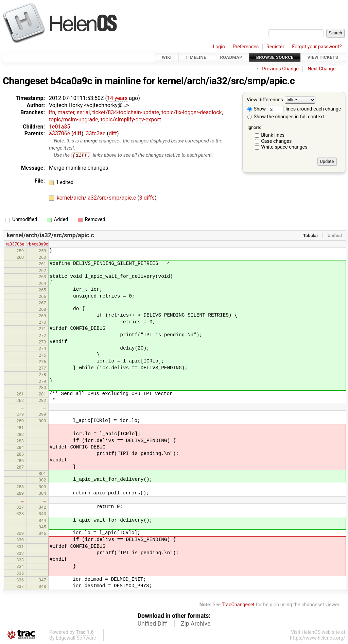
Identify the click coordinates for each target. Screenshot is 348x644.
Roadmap (231, 57)
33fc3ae (96, 133)
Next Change (321, 69)
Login (219, 47)
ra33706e (15, 244)
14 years (117, 98)
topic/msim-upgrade (74, 120)
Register (275, 47)
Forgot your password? (317, 47)
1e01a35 (59, 127)
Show (257, 109)
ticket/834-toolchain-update (126, 112)
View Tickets (323, 57)
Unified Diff (152, 624)
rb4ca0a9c (38, 244)
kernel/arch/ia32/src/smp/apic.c (226, 81)
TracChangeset (238, 605)
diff (77, 133)
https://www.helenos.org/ (318, 638)
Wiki (167, 57)
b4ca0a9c (71, 81)
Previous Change (280, 69)
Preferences (246, 47)
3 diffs (147, 198)
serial (83, 112)
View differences (265, 100)
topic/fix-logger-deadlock (192, 112)
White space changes (284, 147)
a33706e (59, 133)
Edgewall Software (76, 638)
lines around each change (304, 109)
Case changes (276, 141)
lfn (52, 112)
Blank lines (273, 135)
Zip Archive (196, 624)
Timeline (196, 57)
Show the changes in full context (286, 117)
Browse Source (275, 57)
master (66, 112)
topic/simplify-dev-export (131, 120)
